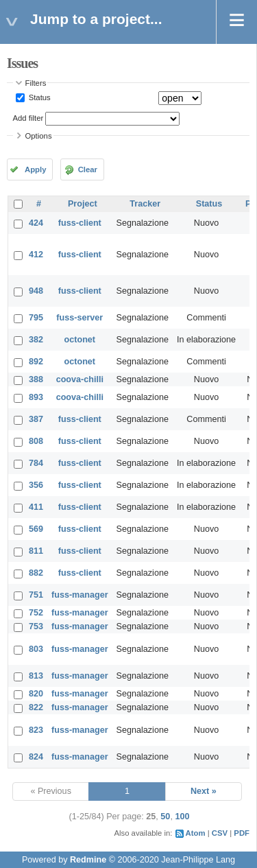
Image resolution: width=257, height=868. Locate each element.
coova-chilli (80, 379)
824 (36, 757)
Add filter (28, 118)
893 (36, 397)
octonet (80, 340)
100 (182, 817)
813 (36, 676)
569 (36, 529)
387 (36, 419)
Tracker (145, 204)
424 (36, 223)
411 (36, 507)
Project (83, 204)
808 (36, 441)
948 (36, 291)
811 (36, 551)
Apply (35, 169)
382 (36, 340)
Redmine (88, 860)
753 (36, 626)
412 (36, 255)
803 (36, 649)
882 (36, 573)
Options (39, 136)
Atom (196, 833)
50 (165, 817)
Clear (88, 169)
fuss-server (79, 318)
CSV (220, 833)
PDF (242, 833)
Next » (204, 791)
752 (36, 613)
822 (36, 707)
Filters (36, 83)
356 (36, 485)
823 (36, 730)
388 (36, 379)
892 (36, 362)
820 (36, 694)
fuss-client (80, 223)
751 (36, 595)
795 (36, 318)
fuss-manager (80, 595)
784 (36, 463)
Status (39, 97)
